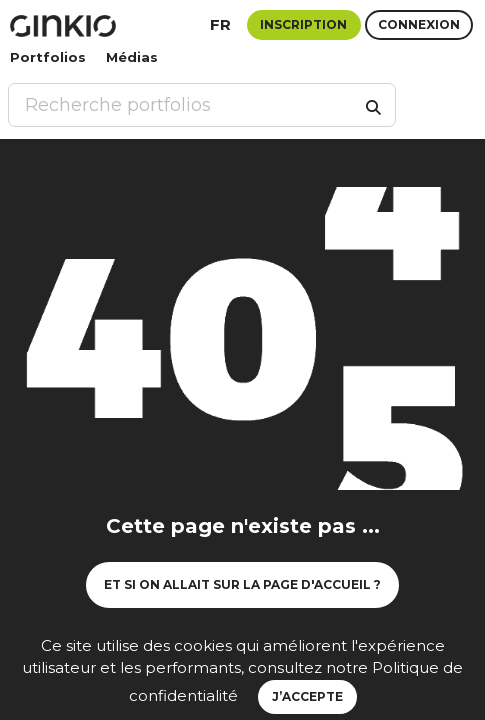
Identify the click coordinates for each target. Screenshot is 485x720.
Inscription (303, 24)
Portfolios (48, 57)
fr (220, 24)
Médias (132, 57)
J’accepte (307, 696)
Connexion (419, 24)
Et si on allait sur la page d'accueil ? (242, 584)
